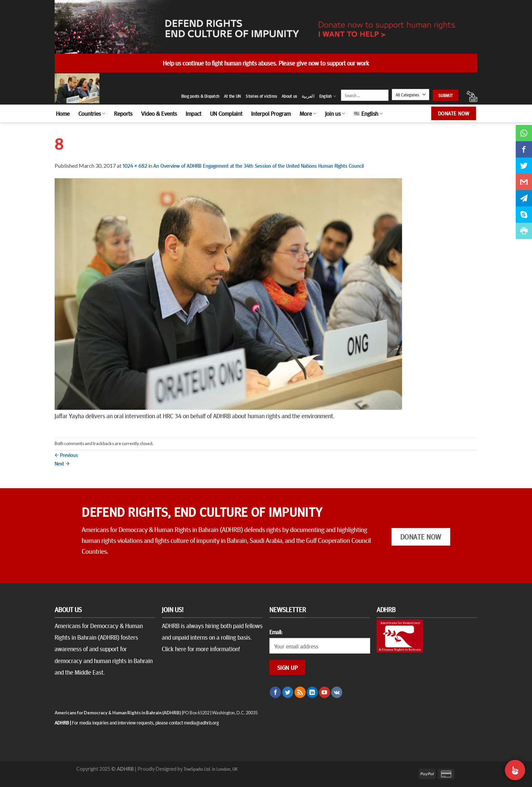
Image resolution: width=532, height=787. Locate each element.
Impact (193, 113)
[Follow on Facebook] (275, 692)
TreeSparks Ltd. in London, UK (211, 769)
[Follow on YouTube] (325, 692)
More (308, 113)
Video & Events (159, 113)
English (328, 96)
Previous (66, 455)
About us (289, 96)
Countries (92, 113)
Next (62, 463)
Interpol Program (271, 113)
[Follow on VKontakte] (337, 692)
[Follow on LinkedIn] (312, 692)
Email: (276, 632)
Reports (123, 113)
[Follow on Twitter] (288, 692)
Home (63, 113)
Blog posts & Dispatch (200, 96)
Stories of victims (261, 96)
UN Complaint (226, 113)
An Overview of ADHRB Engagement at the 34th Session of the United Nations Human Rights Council (259, 165)
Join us (335, 113)
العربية (308, 96)
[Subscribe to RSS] (300, 692)
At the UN (232, 96)
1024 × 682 (135, 165)
